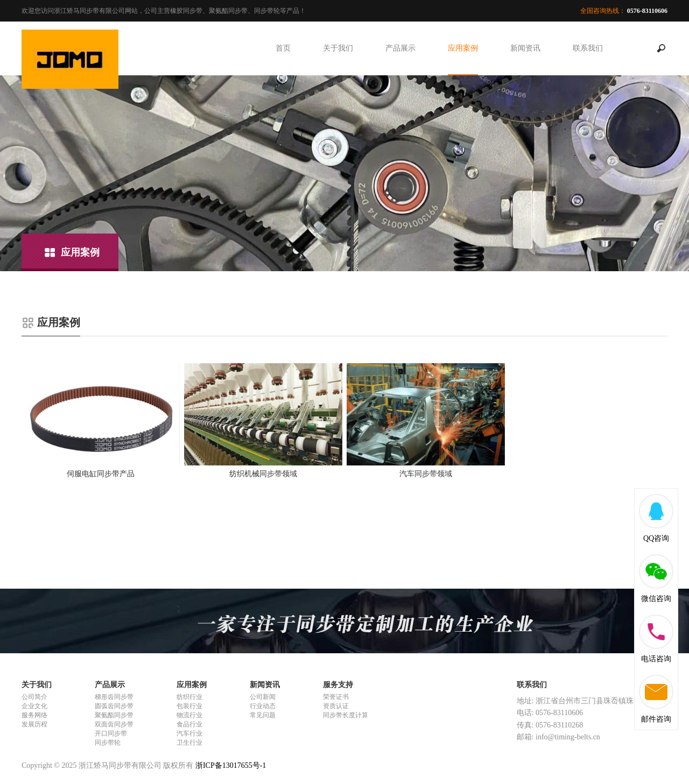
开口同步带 (111, 733)
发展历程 (34, 724)
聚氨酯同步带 (114, 715)
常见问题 (263, 715)
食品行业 (189, 724)
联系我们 (588, 48)
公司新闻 (263, 697)
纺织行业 (189, 697)
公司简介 (34, 697)
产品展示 (400, 48)
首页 (283, 48)
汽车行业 (189, 733)
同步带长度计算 (346, 715)
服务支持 (338, 685)
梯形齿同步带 (114, 697)
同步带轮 (108, 743)
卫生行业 (189, 743)
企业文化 (34, 706)
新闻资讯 (525, 48)
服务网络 (34, 715)
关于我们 (338, 48)
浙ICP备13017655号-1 (231, 765)
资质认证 (336, 706)
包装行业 (189, 706)
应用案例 (463, 48)
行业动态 (263, 706)
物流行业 (189, 715)
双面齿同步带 (114, 724)
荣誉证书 (336, 697)
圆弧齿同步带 (114, 706)
